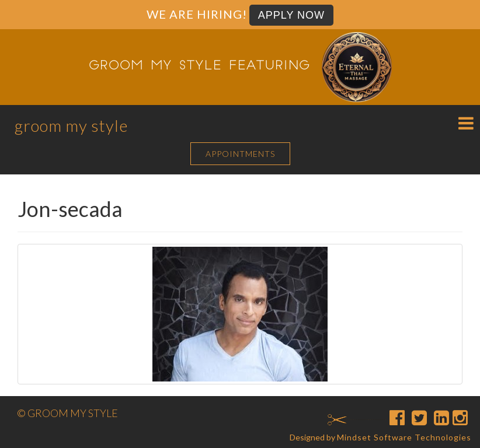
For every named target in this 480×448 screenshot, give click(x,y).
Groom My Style (71, 125)
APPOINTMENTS (240, 154)
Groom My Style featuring (199, 66)
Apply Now (291, 15)
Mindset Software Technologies (404, 437)
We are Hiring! (197, 14)
